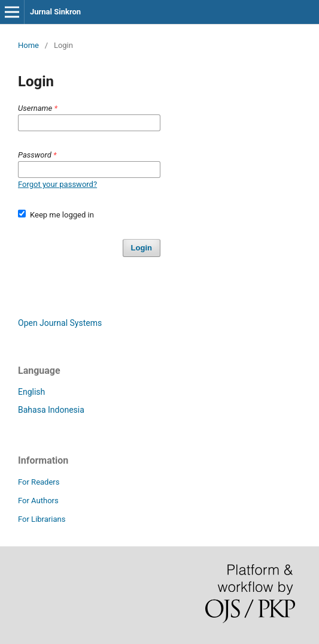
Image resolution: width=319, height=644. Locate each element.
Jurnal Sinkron (55, 12)
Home (28, 45)
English (31, 392)
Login (142, 248)
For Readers (39, 482)
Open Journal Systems (60, 323)
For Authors (38, 501)
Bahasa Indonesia (51, 410)
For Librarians (42, 519)
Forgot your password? (57, 184)
